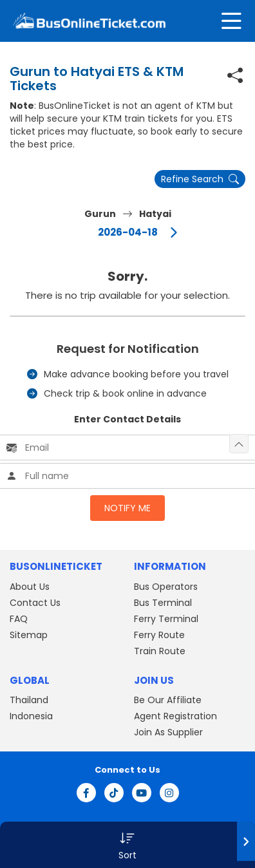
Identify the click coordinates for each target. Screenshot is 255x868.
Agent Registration (175, 716)
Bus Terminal (163, 603)
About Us (30, 587)
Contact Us (35, 603)
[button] (127, 845)
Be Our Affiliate (168, 700)
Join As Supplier (168, 732)
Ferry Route (159, 635)
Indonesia (31, 716)
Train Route (160, 651)
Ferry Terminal (166, 619)
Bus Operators (166, 587)
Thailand (29, 700)
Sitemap (29, 635)
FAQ (19, 619)
